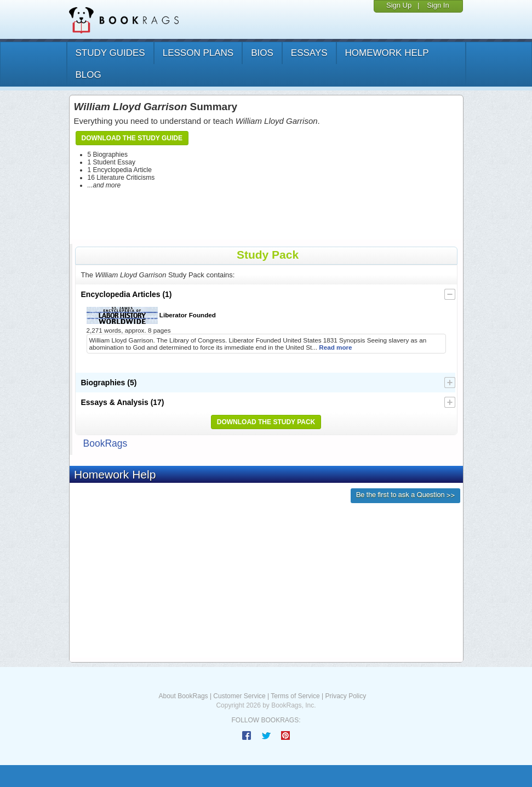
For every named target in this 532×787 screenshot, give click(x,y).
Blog (88, 75)
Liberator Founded (151, 315)
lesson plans (198, 53)
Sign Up (399, 5)
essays (309, 53)
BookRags (105, 443)
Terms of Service (295, 696)
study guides (110, 53)
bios (262, 53)
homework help (387, 53)
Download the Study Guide (132, 138)
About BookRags (184, 696)
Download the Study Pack (266, 422)
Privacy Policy (345, 696)
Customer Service (239, 696)
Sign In (438, 5)
